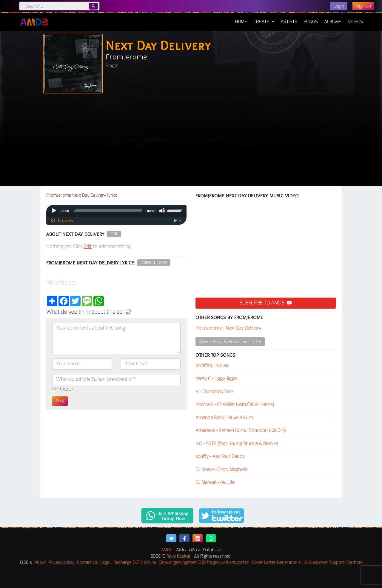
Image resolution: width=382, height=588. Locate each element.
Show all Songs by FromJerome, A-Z (230, 342)
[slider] (108, 211)
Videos (355, 22)
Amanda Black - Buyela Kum (224, 418)
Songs (311, 22)
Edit (114, 234)
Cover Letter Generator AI (277, 562)
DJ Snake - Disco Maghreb (222, 470)
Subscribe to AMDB (266, 303)
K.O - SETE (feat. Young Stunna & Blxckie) (237, 444)
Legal (105, 562)
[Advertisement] (191, 141)
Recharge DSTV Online (135, 562)
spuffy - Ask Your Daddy (220, 456)
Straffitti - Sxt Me (212, 366)
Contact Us (87, 562)
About (40, 562)
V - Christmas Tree (214, 392)
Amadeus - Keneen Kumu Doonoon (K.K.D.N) (241, 430)
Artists (289, 22)
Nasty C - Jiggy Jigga (216, 378)
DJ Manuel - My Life (215, 482)
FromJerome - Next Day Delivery (228, 328)
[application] (116, 211)
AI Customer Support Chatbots (333, 562)
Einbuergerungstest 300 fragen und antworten (204, 562)
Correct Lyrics (154, 263)
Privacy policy (61, 562)
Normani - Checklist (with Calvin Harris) (235, 404)
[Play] (54, 211)
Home (241, 19)
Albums (333, 22)
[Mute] (162, 211)
